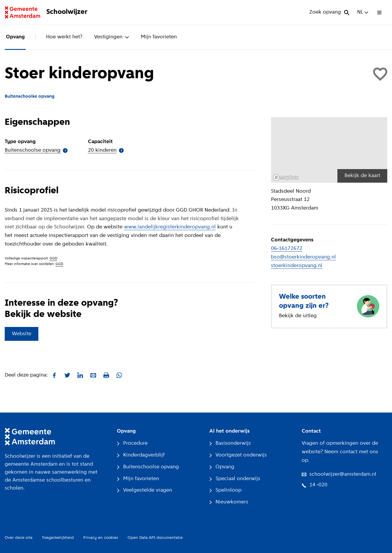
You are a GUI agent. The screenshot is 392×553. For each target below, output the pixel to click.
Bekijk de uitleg (298, 316)
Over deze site (19, 538)
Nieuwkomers (229, 502)
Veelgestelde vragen (144, 490)
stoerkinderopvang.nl (297, 266)
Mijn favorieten (159, 37)
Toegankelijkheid (58, 538)
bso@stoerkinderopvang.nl (303, 257)
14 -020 (315, 485)
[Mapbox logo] (286, 177)
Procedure (132, 443)
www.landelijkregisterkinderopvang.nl (170, 227)
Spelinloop (225, 490)
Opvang (15, 37)
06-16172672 (287, 249)
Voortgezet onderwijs (238, 455)
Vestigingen (112, 37)
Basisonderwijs (230, 443)
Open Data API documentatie (155, 538)
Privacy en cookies (101, 538)
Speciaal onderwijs (235, 479)
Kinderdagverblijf (141, 455)
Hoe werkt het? (64, 37)
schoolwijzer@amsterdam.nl (339, 474)
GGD (53, 258)
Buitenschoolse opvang (148, 467)
